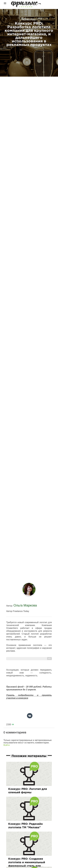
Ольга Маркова (25, 605)
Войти (7, 745)
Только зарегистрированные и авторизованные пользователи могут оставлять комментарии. (27, 741)
